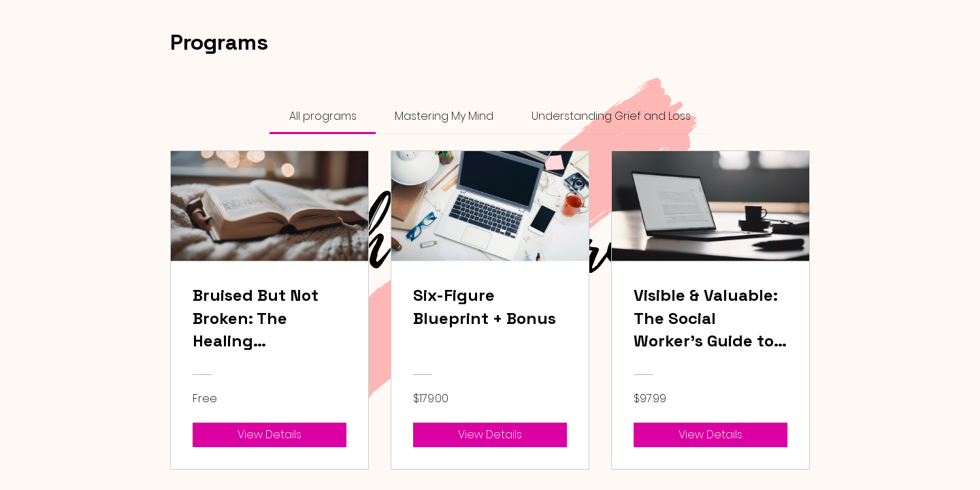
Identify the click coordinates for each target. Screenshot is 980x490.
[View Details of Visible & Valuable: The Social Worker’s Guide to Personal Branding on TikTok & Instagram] (710, 435)
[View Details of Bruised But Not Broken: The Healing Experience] (269, 435)
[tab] (322, 116)
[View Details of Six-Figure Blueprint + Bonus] (490, 435)
